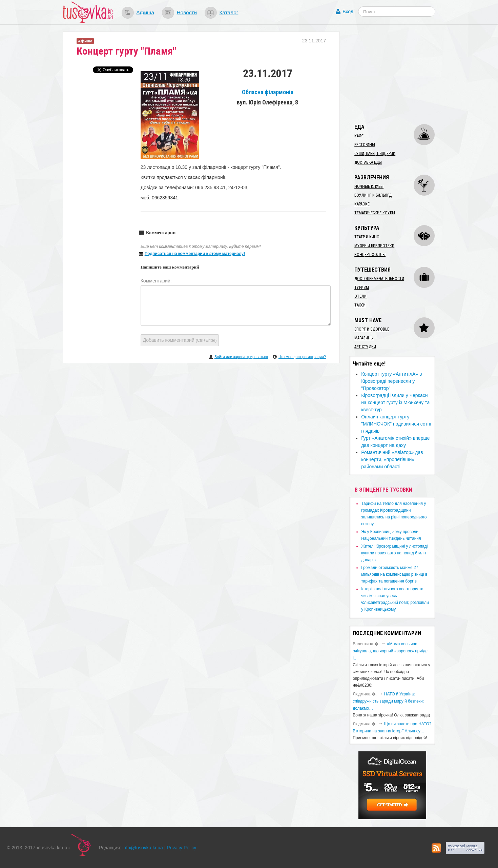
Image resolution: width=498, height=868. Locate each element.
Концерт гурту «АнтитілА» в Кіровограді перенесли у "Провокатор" (391, 381)
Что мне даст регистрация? (302, 357)
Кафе (359, 136)
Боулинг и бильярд (373, 195)
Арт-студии (365, 347)
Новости (187, 12)
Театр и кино (367, 237)
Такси (360, 305)
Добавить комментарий (180, 340)
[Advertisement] (400, 74)
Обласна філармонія (268, 92)
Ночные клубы (369, 186)
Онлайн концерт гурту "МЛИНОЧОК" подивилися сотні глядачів (396, 424)
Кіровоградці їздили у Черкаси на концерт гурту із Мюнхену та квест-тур (395, 402)
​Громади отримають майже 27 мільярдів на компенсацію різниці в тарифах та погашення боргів (394, 574)
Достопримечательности (379, 279)
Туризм (362, 288)
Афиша (145, 12)
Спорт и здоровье (372, 329)
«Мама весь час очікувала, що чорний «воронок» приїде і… (390, 651)
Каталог (229, 12)
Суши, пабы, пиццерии (375, 154)
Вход (348, 12)
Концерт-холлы (370, 255)
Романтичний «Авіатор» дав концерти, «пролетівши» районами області (392, 459)
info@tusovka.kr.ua (143, 848)
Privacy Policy (181, 848)
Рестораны (365, 145)
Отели (360, 296)
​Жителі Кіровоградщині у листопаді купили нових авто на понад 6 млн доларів (394, 553)
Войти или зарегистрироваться (241, 357)
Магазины (364, 338)
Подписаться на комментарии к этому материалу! (195, 254)
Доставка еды (368, 162)
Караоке (362, 204)
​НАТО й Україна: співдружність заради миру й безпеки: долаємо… (388, 701)
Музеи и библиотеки (374, 246)
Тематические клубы (375, 213)
